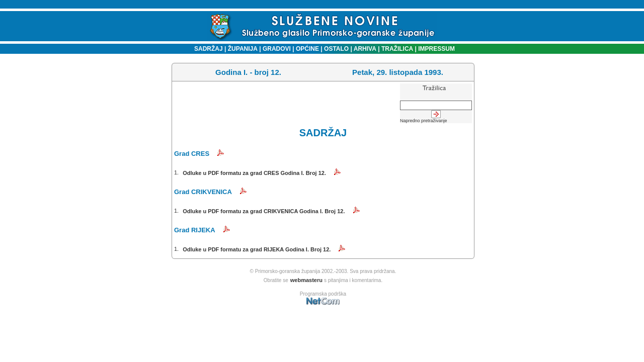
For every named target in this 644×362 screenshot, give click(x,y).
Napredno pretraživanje (424, 121)
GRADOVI (277, 49)
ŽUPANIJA (243, 49)
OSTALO (336, 49)
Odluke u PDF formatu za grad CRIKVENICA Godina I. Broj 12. (264, 211)
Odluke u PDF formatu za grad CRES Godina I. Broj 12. (254, 173)
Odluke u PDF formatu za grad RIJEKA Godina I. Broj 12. (257, 249)
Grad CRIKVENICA (203, 192)
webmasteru (306, 280)
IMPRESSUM (436, 49)
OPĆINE (307, 49)
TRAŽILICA (397, 49)
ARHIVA (364, 49)
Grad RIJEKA (195, 230)
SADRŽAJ (206, 49)
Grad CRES (192, 154)
